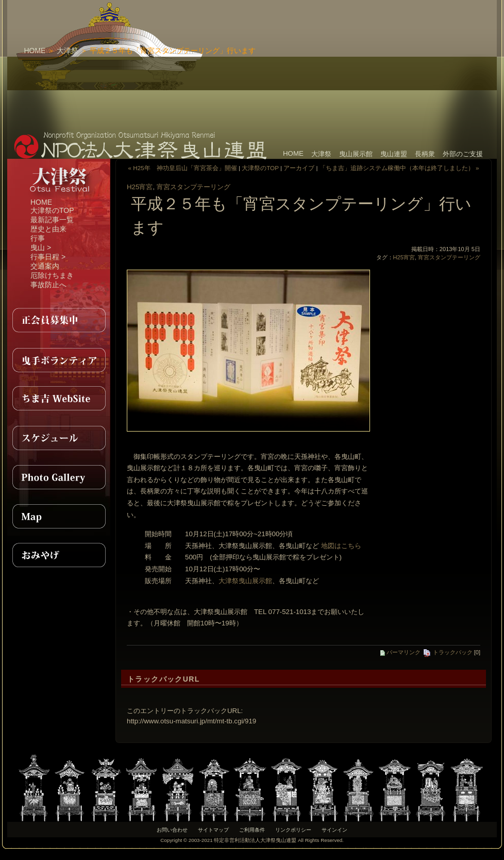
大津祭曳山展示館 (245, 581)
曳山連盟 (394, 154)
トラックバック (448, 652)
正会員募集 (59, 320)
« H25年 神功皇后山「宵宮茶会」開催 (183, 168)
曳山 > (41, 247)
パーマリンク (400, 652)
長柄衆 (425, 154)
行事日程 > (48, 257)
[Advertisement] (330, 64)
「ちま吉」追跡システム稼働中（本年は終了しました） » (399, 168)
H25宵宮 (140, 187)
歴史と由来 (48, 229)
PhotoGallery (59, 477)
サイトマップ (213, 830)
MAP (59, 516)
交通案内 (45, 266)
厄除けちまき (52, 275)
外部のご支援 (463, 154)
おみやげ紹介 (59, 555)
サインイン (334, 830)
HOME (35, 51)
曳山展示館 (356, 154)
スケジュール (59, 438)
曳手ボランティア (59, 359)
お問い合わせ (172, 830)
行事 (38, 238)
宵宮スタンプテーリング (194, 187)
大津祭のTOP (52, 210)
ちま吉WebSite (59, 399)
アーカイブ (299, 168)
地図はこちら (341, 546)
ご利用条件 (252, 830)
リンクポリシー (293, 830)
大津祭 (68, 51)
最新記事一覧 (52, 220)
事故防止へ (48, 285)
